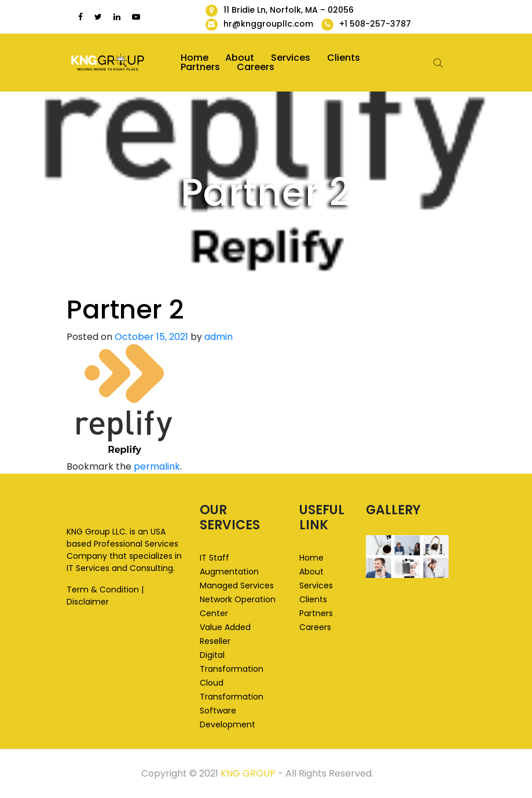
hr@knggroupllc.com (268, 24)
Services (291, 58)
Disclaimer (88, 602)
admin (219, 337)
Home (195, 58)
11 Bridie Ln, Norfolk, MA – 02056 (289, 10)
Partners (200, 67)
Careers (256, 67)
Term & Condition (103, 590)
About (240, 58)
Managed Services (237, 585)
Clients (344, 58)
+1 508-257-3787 (375, 24)
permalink (157, 466)
